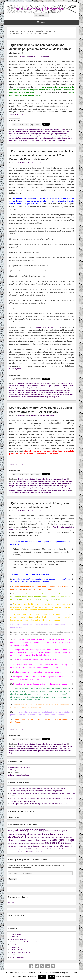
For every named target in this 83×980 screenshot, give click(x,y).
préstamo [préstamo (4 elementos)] (38, 849)
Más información (63, 976)
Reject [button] (51, 977)
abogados (46, 388)
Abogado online (15, 934)
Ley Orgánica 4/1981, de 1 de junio (48, 327)
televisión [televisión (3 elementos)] (17, 852)
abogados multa (48, 390)
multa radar (67, 490)
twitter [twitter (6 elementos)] (36, 852)
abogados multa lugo (62, 390)
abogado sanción (19, 388)
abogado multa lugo (55, 131)
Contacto (13, 944)
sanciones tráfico (65, 751)
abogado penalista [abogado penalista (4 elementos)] (50, 837)
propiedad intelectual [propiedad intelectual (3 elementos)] (28, 849)
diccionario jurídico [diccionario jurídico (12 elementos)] (55, 843)
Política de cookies (17, 950)
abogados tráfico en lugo (43, 136)
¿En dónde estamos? (18, 957)
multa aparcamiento (49, 138)
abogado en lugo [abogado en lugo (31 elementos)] (33, 830)
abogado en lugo (66, 481)
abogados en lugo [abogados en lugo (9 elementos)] (44, 840)
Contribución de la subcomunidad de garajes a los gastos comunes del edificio (38, 788)
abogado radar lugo (46, 134)
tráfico (43, 140)
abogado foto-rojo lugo (17, 131)
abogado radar (47, 486)
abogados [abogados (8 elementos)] (13, 840)
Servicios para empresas (19, 955)
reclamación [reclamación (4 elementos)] (52, 849)
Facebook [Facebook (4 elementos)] (24, 846)
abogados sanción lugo (31, 392)
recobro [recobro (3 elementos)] (59, 849)
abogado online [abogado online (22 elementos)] (19, 837)
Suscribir (12, 879)
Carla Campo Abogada (18, 939)
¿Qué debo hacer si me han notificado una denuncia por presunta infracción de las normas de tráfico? (40, 49)
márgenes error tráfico (55, 490)
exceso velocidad (28, 138)
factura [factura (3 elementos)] (30, 846)
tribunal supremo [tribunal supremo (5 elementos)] (27, 852)
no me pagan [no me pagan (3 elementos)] (18, 849)
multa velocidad (20, 751)
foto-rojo (38, 138)
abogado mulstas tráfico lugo (50, 746)
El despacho (14, 947)
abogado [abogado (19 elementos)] (14, 830)
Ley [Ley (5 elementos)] (57, 846)
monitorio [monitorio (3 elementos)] (11, 849)
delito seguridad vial (25, 490)
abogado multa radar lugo (45, 483)
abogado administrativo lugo (27, 481)
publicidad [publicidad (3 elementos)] (45, 849)
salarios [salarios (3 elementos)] (67, 849)
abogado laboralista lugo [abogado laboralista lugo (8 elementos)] (29, 834)
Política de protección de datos (21, 952)
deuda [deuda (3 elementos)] (43, 843)
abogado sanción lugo (34, 388)
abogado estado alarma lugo (30, 386)
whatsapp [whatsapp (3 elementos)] (42, 852)
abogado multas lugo (28, 748)
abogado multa (42, 131)
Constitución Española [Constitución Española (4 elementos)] (16, 843)
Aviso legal (14, 937)
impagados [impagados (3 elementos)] (43, 846)
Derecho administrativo (27, 479)
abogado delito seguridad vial (48, 481)
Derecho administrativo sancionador (31, 129)
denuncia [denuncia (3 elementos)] (38, 843)
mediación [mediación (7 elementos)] (69, 846)
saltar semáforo (24, 140)
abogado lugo (31, 131)
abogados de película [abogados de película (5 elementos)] (26, 840)
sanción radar (14, 492)
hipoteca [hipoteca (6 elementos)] (36, 846)
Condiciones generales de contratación (24, 942)
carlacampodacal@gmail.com (19, 775)
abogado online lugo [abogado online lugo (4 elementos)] (37, 837)
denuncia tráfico (15, 138)
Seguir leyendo (16, 114)
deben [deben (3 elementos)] (26, 843)
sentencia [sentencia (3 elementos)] (11, 852)
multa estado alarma (22, 395)
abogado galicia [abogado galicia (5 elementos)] (52, 831)
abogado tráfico (33, 488)
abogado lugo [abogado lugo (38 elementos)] (53, 833)
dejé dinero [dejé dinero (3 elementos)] (31, 843)
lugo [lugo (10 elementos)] (61, 846)
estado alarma (46, 392)
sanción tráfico (25, 492)
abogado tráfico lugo (61, 134)
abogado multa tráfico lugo (29, 134)
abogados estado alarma (60, 388)
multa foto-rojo (62, 138)
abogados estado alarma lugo (20, 390)
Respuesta (60, 140)
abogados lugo (28, 136)
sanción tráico (35, 140)
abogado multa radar (27, 483)
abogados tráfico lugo (61, 136)
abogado (62, 384)
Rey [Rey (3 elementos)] (63, 849)
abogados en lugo (16, 136)
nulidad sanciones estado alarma (58, 395)
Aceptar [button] (42, 977)
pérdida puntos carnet (46, 751)
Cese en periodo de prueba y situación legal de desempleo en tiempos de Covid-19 (40, 804)
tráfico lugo (51, 140)
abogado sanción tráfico (18, 488)
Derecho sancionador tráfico (55, 129)
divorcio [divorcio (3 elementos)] (69, 843)
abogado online (35, 486)
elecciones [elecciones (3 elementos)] (17, 846)
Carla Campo (33, 57)
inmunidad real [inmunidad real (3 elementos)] (51, 846)
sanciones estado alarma (35, 397)
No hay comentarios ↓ (47, 163)
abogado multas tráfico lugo (19, 486)
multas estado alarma (38, 395)
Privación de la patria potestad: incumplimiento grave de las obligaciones (36, 791)
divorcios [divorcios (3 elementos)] (11, 846)
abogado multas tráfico (63, 483)
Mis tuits (11, 903)
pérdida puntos (32, 751)
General (48, 384)
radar (16, 140)
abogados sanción (16, 392)
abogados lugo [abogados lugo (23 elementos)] (64, 840)
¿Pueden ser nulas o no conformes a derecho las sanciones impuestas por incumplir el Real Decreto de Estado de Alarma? (41, 155)
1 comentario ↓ (45, 57)
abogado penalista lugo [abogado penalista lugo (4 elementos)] (65, 837)
